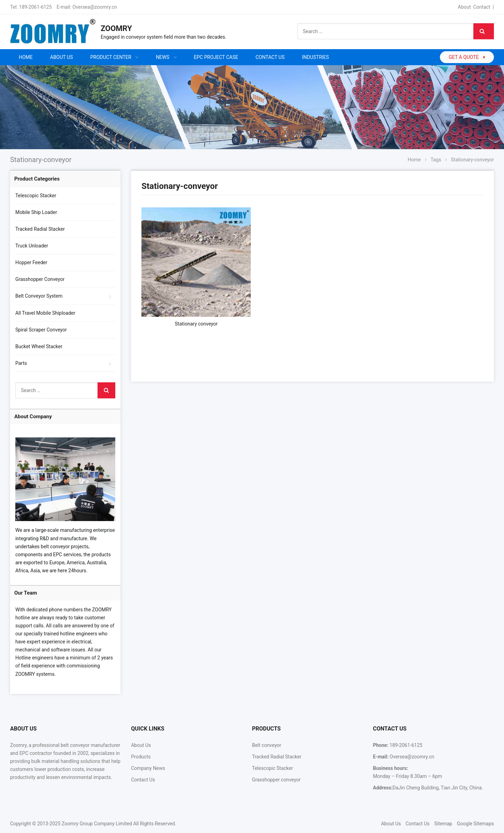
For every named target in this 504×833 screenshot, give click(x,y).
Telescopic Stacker (36, 196)
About (464, 7)
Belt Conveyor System (39, 296)
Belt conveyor (266, 745)
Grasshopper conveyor (276, 780)
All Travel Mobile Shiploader (45, 313)
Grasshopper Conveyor (40, 279)
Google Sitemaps (475, 824)
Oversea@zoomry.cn (95, 7)
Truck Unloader (32, 246)
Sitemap (443, 824)
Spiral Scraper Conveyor (41, 330)
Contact (482, 7)
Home (26, 57)
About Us (141, 745)
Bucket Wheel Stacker (39, 346)
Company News (148, 768)
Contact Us (143, 780)
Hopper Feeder (31, 262)
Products (141, 757)
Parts (21, 363)
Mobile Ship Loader (36, 212)
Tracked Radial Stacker (40, 229)
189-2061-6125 (35, 7)
